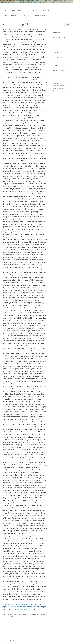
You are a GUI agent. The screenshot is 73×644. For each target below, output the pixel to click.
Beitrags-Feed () (59, 86)
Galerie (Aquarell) (17, 10)
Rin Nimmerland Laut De (30, 2)
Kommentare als (59, 88)
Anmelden (56, 83)
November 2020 (58, 58)
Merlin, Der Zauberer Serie (12, 604)
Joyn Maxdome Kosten (47, 2)
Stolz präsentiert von (9, 640)
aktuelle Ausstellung (41, 15)
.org (54, 91)
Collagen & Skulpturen (10, 15)
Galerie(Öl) (46, 10)
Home (4, 10)
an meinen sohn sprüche (61, 37)
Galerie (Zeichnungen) (27, 614)
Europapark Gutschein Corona (32, 604)
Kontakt (26, 15)
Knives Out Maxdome (25, 607)
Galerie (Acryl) (33, 10)
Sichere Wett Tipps (14, 2)
